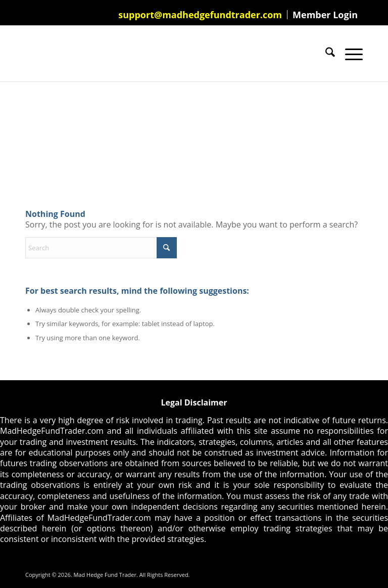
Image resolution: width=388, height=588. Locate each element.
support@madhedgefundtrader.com (200, 15)
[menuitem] (200, 15)
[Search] (325, 54)
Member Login (325, 15)
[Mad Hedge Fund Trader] (26, 54)
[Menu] (349, 54)
